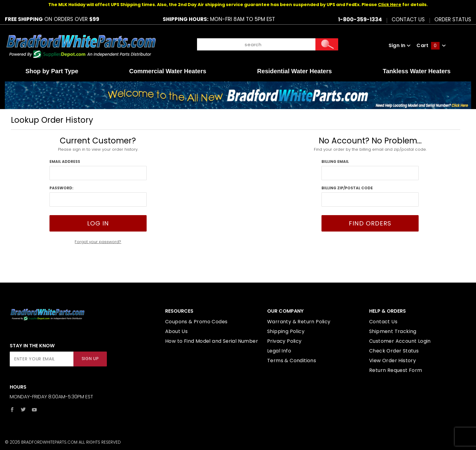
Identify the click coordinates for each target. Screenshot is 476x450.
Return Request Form (396, 370)
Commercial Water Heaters (168, 71)
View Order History (393, 361)
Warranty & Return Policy (299, 322)
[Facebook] (12, 410)
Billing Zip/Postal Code (347, 188)
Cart (431, 45)
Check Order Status (394, 351)
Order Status (453, 19)
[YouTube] (34, 410)
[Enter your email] (42, 359)
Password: (61, 188)
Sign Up (90, 359)
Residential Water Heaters (294, 71)
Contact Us (408, 19)
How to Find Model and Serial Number (212, 341)
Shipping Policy (286, 331)
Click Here (390, 5)
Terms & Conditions (292, 361)
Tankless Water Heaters (417, 71)
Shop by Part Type (52, 71)
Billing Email (335, 161)
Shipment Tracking (393, 331)
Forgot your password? (98, 242)
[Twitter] (23, 410)
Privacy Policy (284, 341)
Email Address (65, 161)
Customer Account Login (400, 341)
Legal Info (279, 351)
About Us (176, 331)
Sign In (400, 45)
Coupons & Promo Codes (196, 322)
